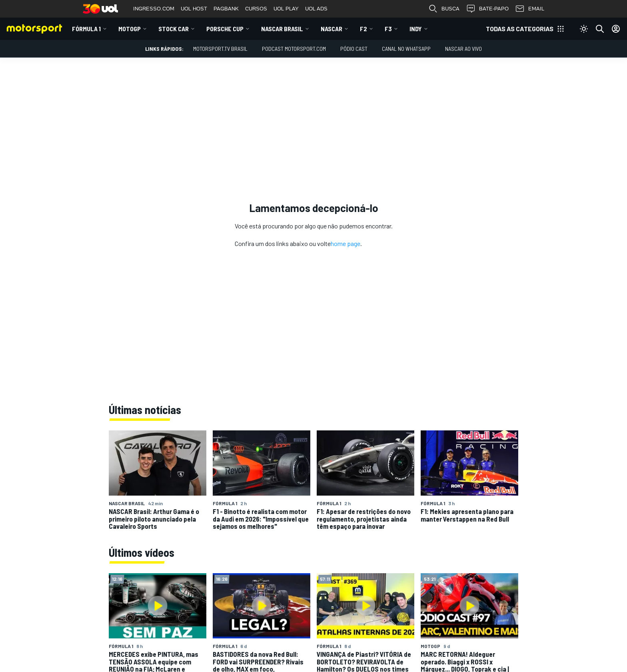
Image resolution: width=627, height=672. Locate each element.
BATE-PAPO (487, 9)
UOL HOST (194, 9)
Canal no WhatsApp (406, 49)
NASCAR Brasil (282, 29)
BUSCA (444, 9)
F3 (388, 29)
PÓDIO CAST (354, 49)
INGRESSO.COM (154, 9)
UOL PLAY (286, 9)
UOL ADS (316, 9)
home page (345, 243)
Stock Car (174, 29)
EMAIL (530, 9)
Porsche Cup (225, 29)
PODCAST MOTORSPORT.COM (294, 49)
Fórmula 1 (86, 29)
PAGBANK (226, 9)
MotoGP (130, 29)
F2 (363, 29)
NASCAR (331, 29)
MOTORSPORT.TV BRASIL (220, 49)
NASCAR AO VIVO (463, 49)
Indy (416, 29)
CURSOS (256, 9)
